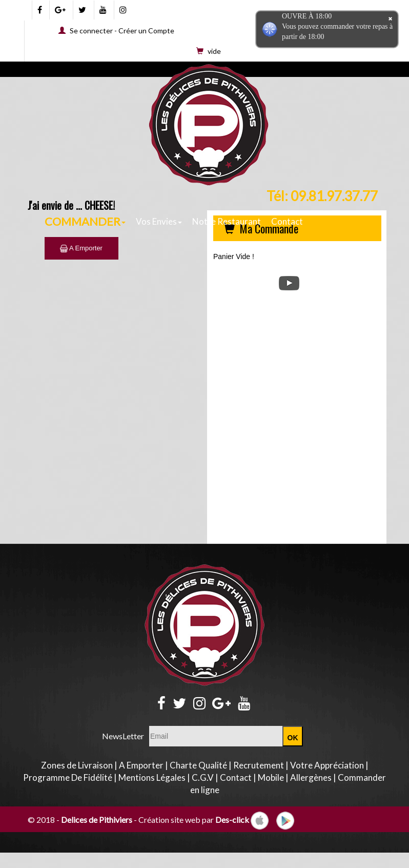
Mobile (271, 777)
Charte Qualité (198, 765)
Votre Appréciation (327, 765)
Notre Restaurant (227, 221)
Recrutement (259, 765)
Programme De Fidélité (68, 777)
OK (293, 738)
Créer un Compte (146, 31)
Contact (287, 221)
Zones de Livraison (77, 765)
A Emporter (81, 248)
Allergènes (311, 777)
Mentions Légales (152, 777)
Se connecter (91, 31)
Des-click (232, 820)
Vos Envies (159, 221)
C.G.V (203, 777)
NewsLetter (123, 736)
